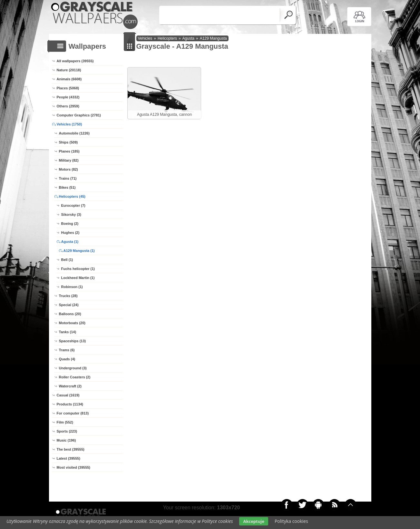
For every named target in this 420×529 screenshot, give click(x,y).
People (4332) (68, 97)
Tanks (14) (68, 332)
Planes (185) (69, 151)
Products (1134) (70, 404)
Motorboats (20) (72, 323)
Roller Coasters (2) (75, 377)
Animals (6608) (69, 79)
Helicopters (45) (72, 196)
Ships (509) (68, 142)
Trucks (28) (68, 296)
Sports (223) (67, 431)
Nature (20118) (69, 70)
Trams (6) (67, 350)
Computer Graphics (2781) (79, 115)
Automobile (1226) (74, 133)
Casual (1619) (68, 395)
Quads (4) (67, 359)
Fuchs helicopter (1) (78, 269)
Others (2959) (68, 106)
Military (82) (69, 160)
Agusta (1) (70, 242)
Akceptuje (254, 521)
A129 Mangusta (213, 38)
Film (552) (65, 422)
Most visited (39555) (74, 467)
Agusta (188, 38)
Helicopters (167, 38)
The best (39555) (71, 449)
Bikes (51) (67, 187)
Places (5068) (68, 88)
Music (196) (66, 440)
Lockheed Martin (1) (78, 278)
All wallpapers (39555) (75, 61)
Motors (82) (68, 169)
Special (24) (69, 305)
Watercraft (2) (70, 386)
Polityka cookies (291, 521)
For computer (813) (73, 413)
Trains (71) (68, 178)
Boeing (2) (70, 224)
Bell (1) (67, 260)
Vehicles (145, 38)
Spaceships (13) (73, 341)
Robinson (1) (72, 287)
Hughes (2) (70, 233)
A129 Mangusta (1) (79, 251)
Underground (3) (73, 368)
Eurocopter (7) (73, 205)
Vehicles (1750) (69, 124)
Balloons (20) (70, 314)
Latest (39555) (68, 458)
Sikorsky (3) (71, 215)
